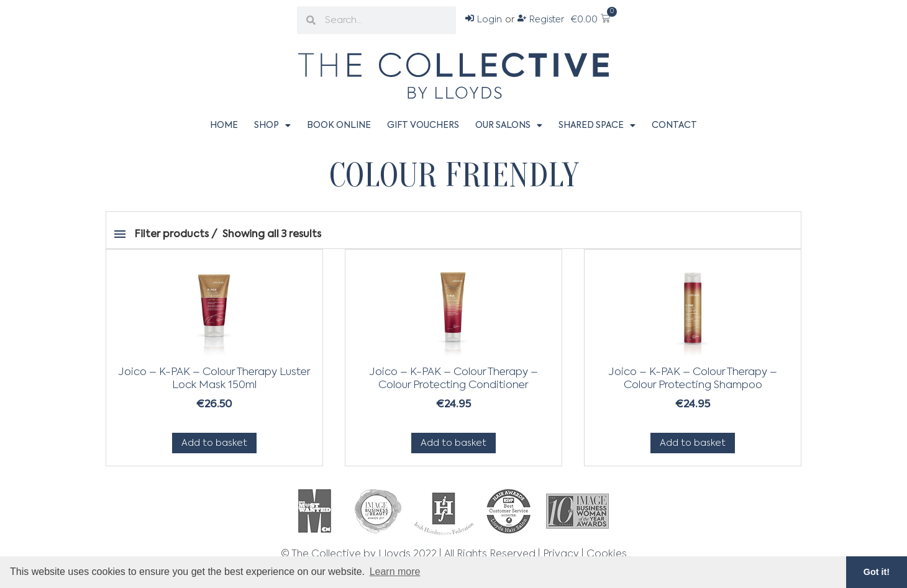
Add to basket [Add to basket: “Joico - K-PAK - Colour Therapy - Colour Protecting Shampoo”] (693, 443)
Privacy (561, 554)
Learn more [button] (395, 572)
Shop (272, 125)
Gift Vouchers (423, 125)
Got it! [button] (877, 572)
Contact (674, 125)
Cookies (607, 554)
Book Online (339, 125)
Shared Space (597, 125)
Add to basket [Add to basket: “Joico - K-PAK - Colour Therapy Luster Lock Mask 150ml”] (214, 443)
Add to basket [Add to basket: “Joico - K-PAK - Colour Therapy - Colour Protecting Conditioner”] (453, 443)
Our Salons (509, 125)
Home (224, 125)
